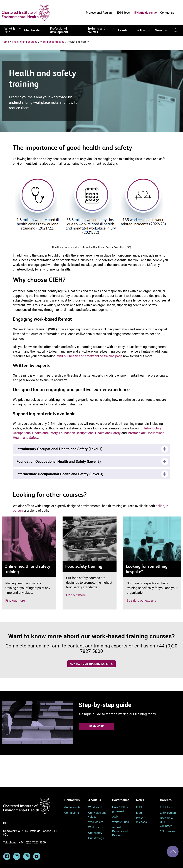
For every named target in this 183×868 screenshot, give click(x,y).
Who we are (96, 822)
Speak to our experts (141, 600)
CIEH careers (168, 813)
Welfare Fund (120, 822)
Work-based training (52, 42)
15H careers (168, 831)
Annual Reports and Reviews (120, 831)
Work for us (96, 827)
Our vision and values (97, 815)
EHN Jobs (123, 13)
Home (5, 42)
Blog (139, 813)
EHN (139, 807)
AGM (115, 817)
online (160, 506)
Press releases (141, 820)
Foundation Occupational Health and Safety (90, 433)
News (159, 30)
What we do (96, 807)
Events (123, 30)
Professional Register (100, 13)
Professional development (59, 30)
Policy (141, 30)
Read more (97, 726)
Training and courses (96, 30)
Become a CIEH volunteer (166, 822)
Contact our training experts (91, 664)
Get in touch (72, 807)
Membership (33, 30)
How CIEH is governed (120, 809)
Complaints (72, 813)
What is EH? (10, 30)
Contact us (167, 13)
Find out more (15, 600)
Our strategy (96, 838)
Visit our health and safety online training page (90, 356)
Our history (95, 833)
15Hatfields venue (145, 13)
